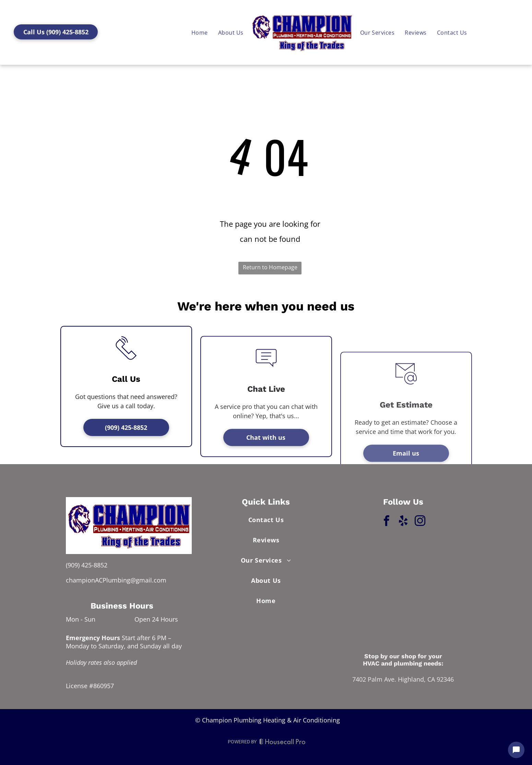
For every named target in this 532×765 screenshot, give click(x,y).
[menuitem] (452, 32)
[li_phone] (126, 408)
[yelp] (403, 522)
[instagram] (420, 522)
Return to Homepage (270, 267)
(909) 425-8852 (87, 565)
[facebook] (386, 522)
